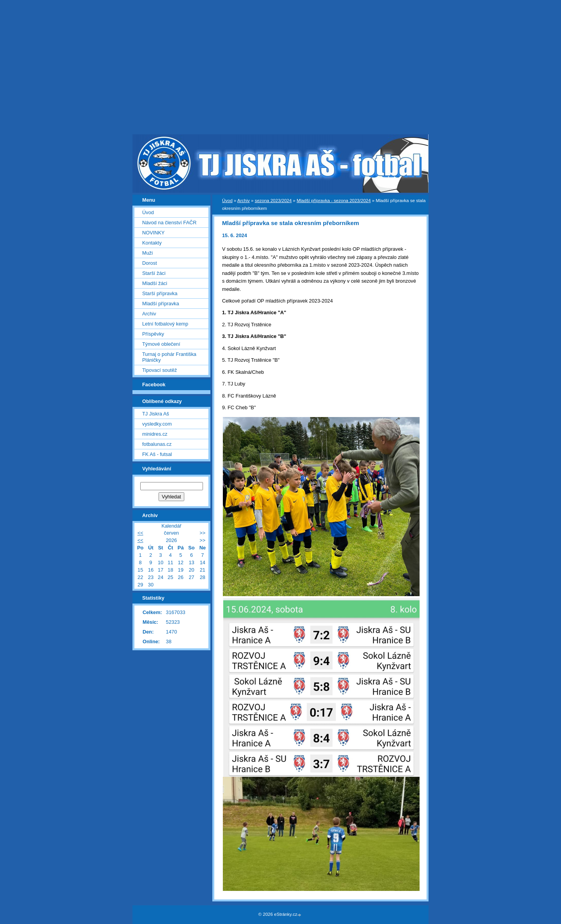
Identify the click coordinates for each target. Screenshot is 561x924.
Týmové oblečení (161, 344)
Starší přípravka (160, 293)
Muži (147, 253)
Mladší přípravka (161, 304)
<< (140, 533)
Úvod (227, 201)
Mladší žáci (155, 283)
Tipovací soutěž (160, 370)
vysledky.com (157, 424)
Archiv (243, 201)
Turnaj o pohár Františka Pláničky (169, 357)
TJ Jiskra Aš (156, 414)
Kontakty (152, 243)
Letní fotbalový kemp (165, 324)
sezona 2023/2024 (273, 201)
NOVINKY (153, 233)
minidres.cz (155, 434)
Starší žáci (154, 273)
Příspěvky (153, 334)
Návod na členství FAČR (169, 223)
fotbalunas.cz (157, 444)
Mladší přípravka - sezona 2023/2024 (333, 201)
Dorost (150, 263)
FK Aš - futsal (157, 454)
